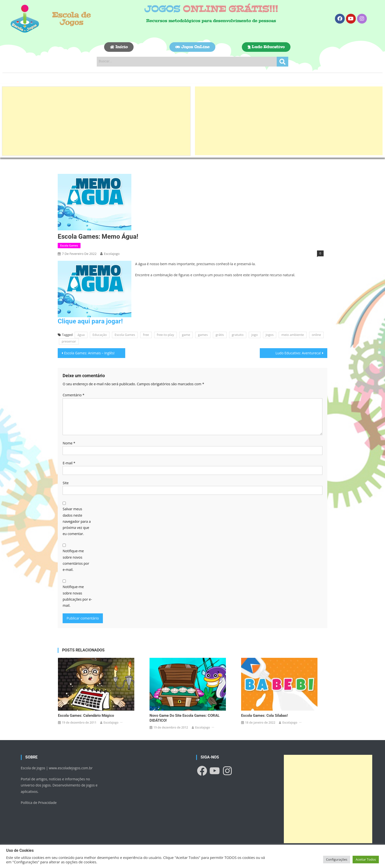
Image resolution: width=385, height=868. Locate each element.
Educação (100, 335)
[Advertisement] (96, 121)
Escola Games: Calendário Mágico (86, 714)
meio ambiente (293, 335)
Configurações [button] (337, 859)
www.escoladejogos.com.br (71, 766)
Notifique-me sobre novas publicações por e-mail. (77, 596)
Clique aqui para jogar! (90, 321)
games (203, 335)
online (316, 335)
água (81, 335)
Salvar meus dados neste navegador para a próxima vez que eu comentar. (77, 521)
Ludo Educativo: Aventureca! (298, 353)
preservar (69, 341)
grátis (220, 335)
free (146, 335)
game (186, 335)
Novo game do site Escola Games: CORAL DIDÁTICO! (185, 716)
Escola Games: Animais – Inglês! (89, 353)
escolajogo (112, 254)
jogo (255, 335)
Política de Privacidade (39, 801)
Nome (69, 443)
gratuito (238, 335)
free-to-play (165, 335)
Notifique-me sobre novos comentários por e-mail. (76, 560)
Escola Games (69, 245)
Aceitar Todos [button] (366, 859)
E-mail (69, 463)
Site (66, 483)
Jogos (270, 335)
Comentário (73, 395)
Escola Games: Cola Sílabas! (264, 714)
